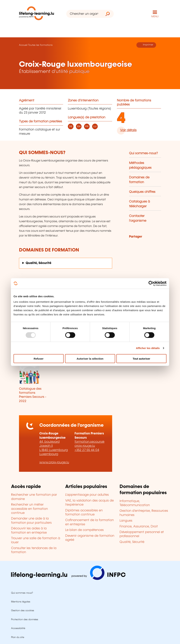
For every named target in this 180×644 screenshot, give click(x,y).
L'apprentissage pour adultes (87, 495)
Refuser (39, 359)
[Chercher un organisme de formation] (84, 14)
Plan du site (18, 637)
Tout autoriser (142, 359)
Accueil (23, 45)
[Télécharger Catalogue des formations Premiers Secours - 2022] (33, 371)
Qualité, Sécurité (38, 263)
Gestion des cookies (23, 611)
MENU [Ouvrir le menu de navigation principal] (155, 17)
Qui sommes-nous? (143, 153)
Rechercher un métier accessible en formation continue (29, 509)
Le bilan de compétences (84, 530)
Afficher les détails (148, 348)
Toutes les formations (40, 45)
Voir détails (128, 130)
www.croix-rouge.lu (54, 462)
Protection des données (25, 620)
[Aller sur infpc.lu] (68, 579)
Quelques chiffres (142, 192)
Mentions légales (21, 602)
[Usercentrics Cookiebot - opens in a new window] (151, 283)
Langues (126, 521)
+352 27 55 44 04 (87, 450)
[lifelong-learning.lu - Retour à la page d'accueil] (37, 14)
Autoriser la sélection (90, 359)
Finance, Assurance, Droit (139, 527)
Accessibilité (18, 628)
